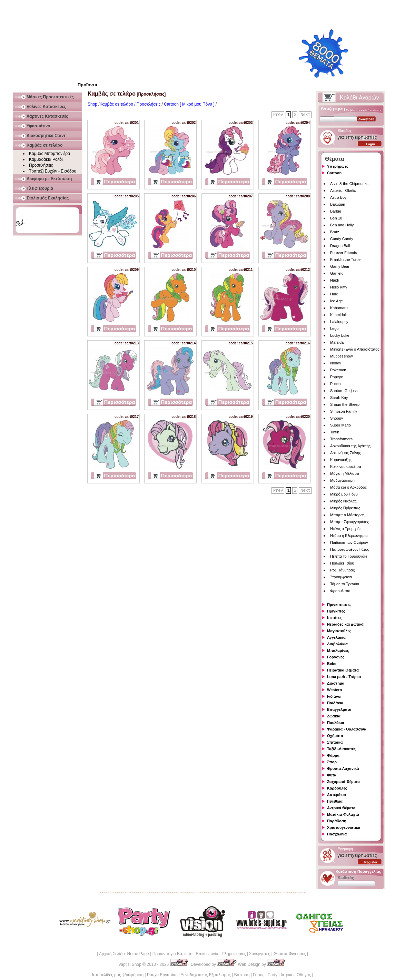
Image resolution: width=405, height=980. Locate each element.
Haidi (334, 280)
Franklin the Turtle (345, 259)
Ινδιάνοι (334, 696)
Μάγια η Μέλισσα (345, 473)
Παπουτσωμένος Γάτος (350, 549)
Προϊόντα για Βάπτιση (172, 954)
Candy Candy (342, 239)
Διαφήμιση (134, 975)
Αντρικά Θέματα (341, 808)
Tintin (335, 432)
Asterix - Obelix (343, 190)
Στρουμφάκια (341, 577)
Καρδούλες (337, 788)
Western (334, 690)
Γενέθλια (335, 801)
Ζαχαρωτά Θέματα (343, 782)
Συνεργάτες (260, 954)
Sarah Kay (339, 398)
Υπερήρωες (338, 166)
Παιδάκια (335, 703)
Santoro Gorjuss (344, 391)
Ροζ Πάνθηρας (342, 570)
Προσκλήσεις (41, 165)
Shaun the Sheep (345, 404)
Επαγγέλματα (339, 709)
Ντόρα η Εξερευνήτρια (349, 536)
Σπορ (332, 762)
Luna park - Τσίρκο (344, 677)
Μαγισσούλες (339, 631)
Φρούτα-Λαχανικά (343, 768)
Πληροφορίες (234, 954)
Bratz (335, 232)
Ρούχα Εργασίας (162, 975)
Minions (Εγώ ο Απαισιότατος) (355, 349)
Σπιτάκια (335, 742)
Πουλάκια (336, 723)
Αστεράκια (337, 795)
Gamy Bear (340, 266)
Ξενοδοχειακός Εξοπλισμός (206, 975)
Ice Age (337, 301)
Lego (334, 329)
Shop (92, 104)
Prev (278, 115)
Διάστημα (336, 683)
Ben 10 (336, 218)
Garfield (337, 273)
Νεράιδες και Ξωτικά (345, 624)
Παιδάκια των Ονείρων (349, 542)
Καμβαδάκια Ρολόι (46, 159)
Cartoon (334, 173)
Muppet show (341, 356)
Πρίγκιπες (336, 611)
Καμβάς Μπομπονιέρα (50, 154)
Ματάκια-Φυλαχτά (343, 814)
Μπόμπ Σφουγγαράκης (350, 522)
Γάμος (259, 975)
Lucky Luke (340, 335)
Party (273, 975)
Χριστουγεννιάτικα (344, 827)
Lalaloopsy (339, 322)
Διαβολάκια (337, 644)
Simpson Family (344, 411)
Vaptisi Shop (130, 964)
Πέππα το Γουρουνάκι (349, 556)
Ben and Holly (342, 225)
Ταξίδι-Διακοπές (341, 749)
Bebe (332, 664)
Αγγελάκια (336, 637)
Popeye (337, 377)
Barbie (336, 211)
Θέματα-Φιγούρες (290, 954)
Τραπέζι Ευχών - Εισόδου (53, 171)
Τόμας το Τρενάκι (345, 584)
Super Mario (340, 425)
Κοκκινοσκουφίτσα (346, 467)
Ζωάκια (334, 716)
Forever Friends (344, 253)
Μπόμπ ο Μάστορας (347, 515)
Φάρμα (333, 755)
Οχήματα (335, 736)
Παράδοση (337, 821)
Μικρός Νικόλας (343, 501)
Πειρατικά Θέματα (343, 670)
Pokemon (338, 370)
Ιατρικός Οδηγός (296, 975)
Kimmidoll (338, 315)
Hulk (334, 294)
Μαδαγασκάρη (342, 480)
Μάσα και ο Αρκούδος (348, 487)
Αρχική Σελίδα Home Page (124, 954)
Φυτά (332, 775)
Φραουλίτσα (340, 591)
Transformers (341, 439)
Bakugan (338, 204)
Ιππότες (334, 618)
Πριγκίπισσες (339, 605)
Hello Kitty (339, 287)
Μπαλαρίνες (338, 650)
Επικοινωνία (207, 954)
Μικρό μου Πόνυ (344, 494)
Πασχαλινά (337, 834)
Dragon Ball (340, 246)
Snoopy (337, 418)
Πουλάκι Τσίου (342, 563)
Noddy (336, 363)
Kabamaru (339, 308)
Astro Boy (338, 197)
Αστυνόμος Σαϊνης (345, 453)
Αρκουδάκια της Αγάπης (350, 446)
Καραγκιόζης (341, 460)
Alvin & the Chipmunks (349, 184)
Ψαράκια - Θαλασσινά (347, 729)
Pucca (335, 384)
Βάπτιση (242, 975)
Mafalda (337, 342)
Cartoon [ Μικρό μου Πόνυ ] (189, 104)
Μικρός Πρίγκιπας (345, 508)
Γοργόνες (336, 657)
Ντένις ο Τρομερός (346, 529)
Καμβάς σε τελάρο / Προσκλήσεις (130, 104)
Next (305, 115)
